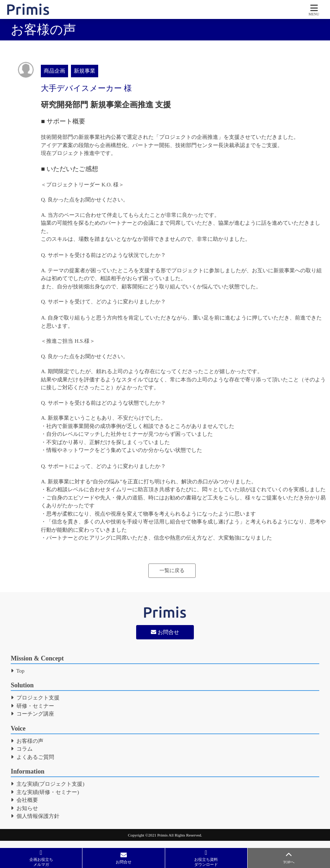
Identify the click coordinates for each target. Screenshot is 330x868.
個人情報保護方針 (35, 816)
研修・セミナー (32, 706)
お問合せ (165, 632)
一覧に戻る (172, 570)
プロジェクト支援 (35, 698)
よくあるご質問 (32, 757)
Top (18, 671)
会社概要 (24, 800)
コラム (22, 749)
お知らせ (24, 808)
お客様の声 (27, 741)
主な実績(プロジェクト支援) (48, 784)
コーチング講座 (32, 714)
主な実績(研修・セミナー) (45, 792)
